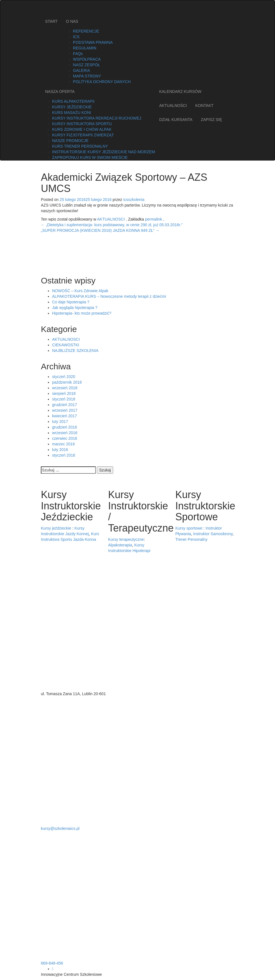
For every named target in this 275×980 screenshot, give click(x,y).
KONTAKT (204, 106)
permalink (154, 219)
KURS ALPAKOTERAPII (73, 101)
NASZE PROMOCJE (70, 141)
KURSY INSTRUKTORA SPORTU (82, 124)
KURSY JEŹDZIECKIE (72, 107)
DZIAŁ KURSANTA (176, 120)
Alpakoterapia (120, 545)
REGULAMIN (85, 48)
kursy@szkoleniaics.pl (60, 828)
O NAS (72, 21)
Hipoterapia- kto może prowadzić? (82, 313)
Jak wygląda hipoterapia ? (75, 308)
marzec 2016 (63, 444)
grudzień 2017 (65, 405)
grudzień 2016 (65, 427)
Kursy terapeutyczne (126, 539)
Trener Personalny (191, 539)
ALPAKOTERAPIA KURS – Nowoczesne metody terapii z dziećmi (109, 296)
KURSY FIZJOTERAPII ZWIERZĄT (83, 135)
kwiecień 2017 (65, 416)
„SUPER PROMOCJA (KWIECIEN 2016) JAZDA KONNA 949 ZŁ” (100, 230)
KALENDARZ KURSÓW (180, 91)
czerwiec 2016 (65, 438)
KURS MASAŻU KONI (72, 113)
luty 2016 (60, 450)
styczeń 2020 (64, 377)
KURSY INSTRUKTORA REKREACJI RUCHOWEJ (97, 118)
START (51, 21)
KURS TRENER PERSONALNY (80, 146)
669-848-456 (52, 963)
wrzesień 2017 (65, 410)
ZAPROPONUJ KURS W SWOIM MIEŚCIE (90, 157)
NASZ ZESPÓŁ (87, 65)
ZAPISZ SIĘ (211, 120)
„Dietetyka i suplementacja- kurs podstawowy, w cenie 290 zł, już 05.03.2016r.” (112, 225)
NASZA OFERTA (60, 91)
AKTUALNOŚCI (173, 106)
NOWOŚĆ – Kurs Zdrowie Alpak (80, 291)
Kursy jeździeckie (56, 528)
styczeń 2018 (64, 399)
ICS (76, 37)
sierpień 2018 (64, 393)
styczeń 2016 (64, 455)
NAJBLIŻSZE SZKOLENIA (75, 351)
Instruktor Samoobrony (213, 534)
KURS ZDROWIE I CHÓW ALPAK (82, 129)
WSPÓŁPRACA (87, 59)
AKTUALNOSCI (111, 219)
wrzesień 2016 (65, 433)
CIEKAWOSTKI (66, 345)
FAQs (78, 54)
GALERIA (82, 70)
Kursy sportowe (189, 528)
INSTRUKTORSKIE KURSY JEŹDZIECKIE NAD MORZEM (103, 152)
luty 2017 (60, 422)
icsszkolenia (134, 200)
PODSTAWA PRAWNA (93, 42)
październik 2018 (67, 382)
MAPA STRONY (87, 76)
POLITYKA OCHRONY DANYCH (102, 82)
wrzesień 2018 (65, 388)
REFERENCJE (86, 31)
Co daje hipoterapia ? (71, 302)
